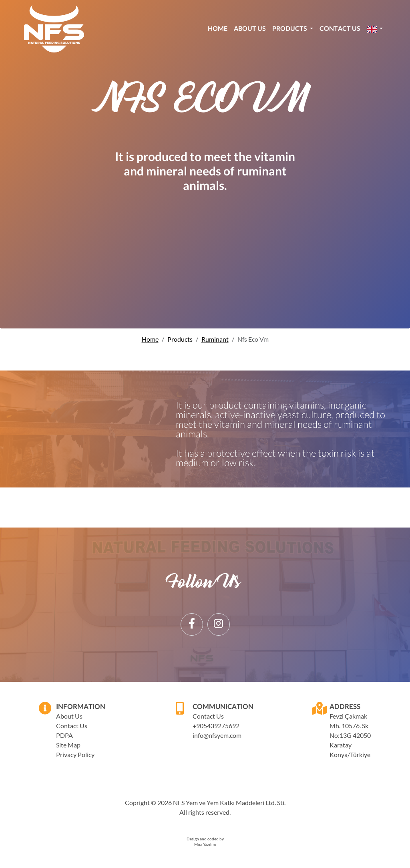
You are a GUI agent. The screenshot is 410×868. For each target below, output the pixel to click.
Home (218, 28)
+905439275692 (213, 726)
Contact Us (340, 28)
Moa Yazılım (205, 845)
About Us (250, 28)
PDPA (64, 735)
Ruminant (215, 339)
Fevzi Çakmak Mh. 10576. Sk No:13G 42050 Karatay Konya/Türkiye (350, 735)
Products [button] (290, 28)
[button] (375, 29)
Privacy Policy (75, 754)
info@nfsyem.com (213, 735)
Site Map (68, 745)
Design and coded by (205, 839)
